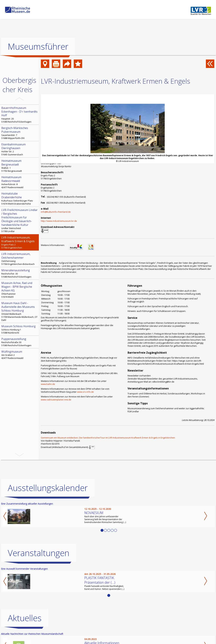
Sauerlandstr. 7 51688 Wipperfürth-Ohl (20, 133)
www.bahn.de (48, 384)
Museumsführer (38, 46)
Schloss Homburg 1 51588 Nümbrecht (20, 329)
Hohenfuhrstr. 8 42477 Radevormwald (20, 182)
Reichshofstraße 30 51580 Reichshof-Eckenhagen (20, 342)
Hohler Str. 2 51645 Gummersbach (20, 149)
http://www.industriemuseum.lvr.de (59, 221)
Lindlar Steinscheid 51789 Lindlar (20, 220)
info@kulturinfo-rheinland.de (56, 212)
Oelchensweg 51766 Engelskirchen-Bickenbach (20, 259)
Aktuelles (25, 618)
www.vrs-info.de (85, 392)
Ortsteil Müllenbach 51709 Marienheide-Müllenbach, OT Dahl (20, 311)
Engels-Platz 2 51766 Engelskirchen (20, 242)
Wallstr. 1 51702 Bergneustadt (20, 166)
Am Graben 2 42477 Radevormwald (20, 355)
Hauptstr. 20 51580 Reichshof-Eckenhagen (20, 115)
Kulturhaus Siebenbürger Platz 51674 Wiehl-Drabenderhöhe (20, 198)
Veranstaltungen (39, 553)
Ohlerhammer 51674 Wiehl (20, 290)
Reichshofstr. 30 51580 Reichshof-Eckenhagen (20, 273)
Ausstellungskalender (48, 488)
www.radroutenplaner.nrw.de (56, 400)
